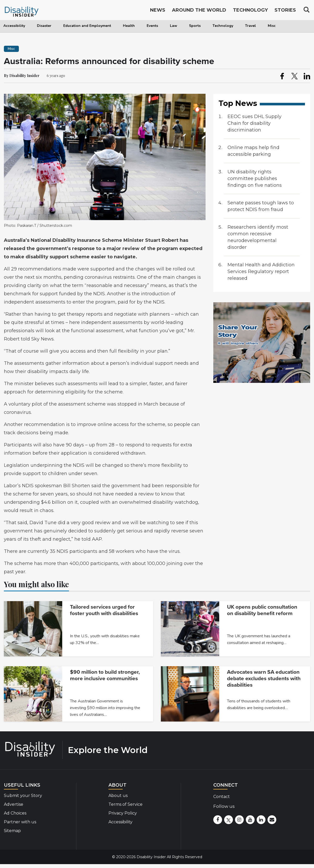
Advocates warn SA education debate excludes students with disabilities (264, 679)
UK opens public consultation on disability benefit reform (262, 610)
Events (152, 26)
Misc (272, 26)
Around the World (199, 11)
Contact (222, 797)
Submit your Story (23, 796)
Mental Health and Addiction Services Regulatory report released (261, 272)
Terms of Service (125, 804)
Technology (223, 26)
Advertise (14, 804)
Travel (250, 26)
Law (174, 26)
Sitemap (12, 831)
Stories (285, 11)
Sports (195, 26)
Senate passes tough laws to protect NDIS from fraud (261, 206)
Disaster (44, 26)
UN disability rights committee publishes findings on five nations (255, 179)
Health (129, 26)
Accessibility (14, 26)
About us (118, 796)
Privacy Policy (123, 813)
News (158, 11)
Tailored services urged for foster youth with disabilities (104, 610)
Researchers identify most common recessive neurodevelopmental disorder (258, 237)
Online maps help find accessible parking (253, 151)
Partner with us (20, 822)
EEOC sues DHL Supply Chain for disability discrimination (254, 123)
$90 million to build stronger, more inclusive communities (105, 675)
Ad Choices (15, 813)
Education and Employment (87, 26)
